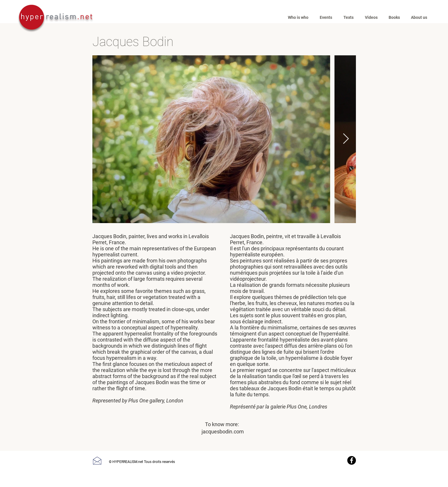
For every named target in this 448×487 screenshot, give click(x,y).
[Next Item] (346, 139)
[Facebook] (352, 460)
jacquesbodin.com (223, 432)
